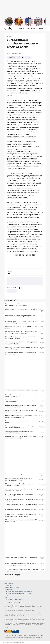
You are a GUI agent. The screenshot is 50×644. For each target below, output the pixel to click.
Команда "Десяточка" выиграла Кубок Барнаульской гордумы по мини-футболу (20, 338)
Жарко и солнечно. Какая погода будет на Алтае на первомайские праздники (20, 432)
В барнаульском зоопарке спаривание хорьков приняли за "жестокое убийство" (22, 401)
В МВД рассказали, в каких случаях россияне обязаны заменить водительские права (21, 406)
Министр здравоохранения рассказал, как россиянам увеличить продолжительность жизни (21, 564)
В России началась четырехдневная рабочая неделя (20, 474)
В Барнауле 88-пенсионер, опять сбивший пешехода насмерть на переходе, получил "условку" (20, 316)
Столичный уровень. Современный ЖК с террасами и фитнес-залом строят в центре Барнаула (20, 515)
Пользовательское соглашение (12, 587)
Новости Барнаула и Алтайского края (13, 599)
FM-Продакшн (8, 585)
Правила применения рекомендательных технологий (17, 602)
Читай (28, 28)
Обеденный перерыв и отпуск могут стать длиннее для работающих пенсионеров (21, 353)
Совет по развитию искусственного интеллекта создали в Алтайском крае (22, 500)
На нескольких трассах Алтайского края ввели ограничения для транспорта (19, 479)
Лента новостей (10, 300)
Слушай (34, 28)
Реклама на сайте (9, 589)
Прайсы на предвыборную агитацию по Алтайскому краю (18, 593)
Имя (9, 274)
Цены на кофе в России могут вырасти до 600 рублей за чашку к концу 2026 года (21, 343)
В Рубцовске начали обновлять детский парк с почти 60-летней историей (21, 520)
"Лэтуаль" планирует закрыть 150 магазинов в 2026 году (21, 505)
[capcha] (20, 288)
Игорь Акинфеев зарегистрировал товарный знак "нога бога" (21, 510)
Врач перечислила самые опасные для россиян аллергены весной (22, 422)
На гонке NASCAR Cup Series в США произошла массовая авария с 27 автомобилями (21, 411)
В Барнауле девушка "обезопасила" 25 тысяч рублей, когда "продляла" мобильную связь (22, 490)
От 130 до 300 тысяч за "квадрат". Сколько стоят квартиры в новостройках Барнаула (22, 570)
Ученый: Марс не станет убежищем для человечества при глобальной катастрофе (22, 396)
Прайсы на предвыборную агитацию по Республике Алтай (18, 591)
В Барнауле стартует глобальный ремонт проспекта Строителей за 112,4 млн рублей (20, 485)
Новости (21, 28)
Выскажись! (12, 57)
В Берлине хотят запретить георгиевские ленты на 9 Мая (21, 309)
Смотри (41, 28)
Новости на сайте (9, 583)
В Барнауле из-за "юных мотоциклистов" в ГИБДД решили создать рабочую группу (22, 348)
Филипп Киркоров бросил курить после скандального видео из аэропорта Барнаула (20, 437)
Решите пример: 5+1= (13, 288)
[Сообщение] (25, 281)
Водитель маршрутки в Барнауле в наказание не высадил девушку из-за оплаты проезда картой (22, 305)
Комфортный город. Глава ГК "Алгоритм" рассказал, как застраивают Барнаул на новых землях (21, 322)
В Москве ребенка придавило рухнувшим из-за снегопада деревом (22, 327)
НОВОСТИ (10, 36)
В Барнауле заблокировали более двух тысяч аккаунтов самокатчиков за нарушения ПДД (21, 416)
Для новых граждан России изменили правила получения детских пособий (22, 495)
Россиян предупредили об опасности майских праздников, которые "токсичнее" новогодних (22, 427)
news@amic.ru (39, 614)
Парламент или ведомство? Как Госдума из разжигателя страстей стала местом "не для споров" (21, 332)
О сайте (6, 597)
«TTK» (23, 643)
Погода (6, 595)
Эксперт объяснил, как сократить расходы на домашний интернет (21, 558)
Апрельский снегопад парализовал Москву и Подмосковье (22, 390)
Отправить (12, 291)
